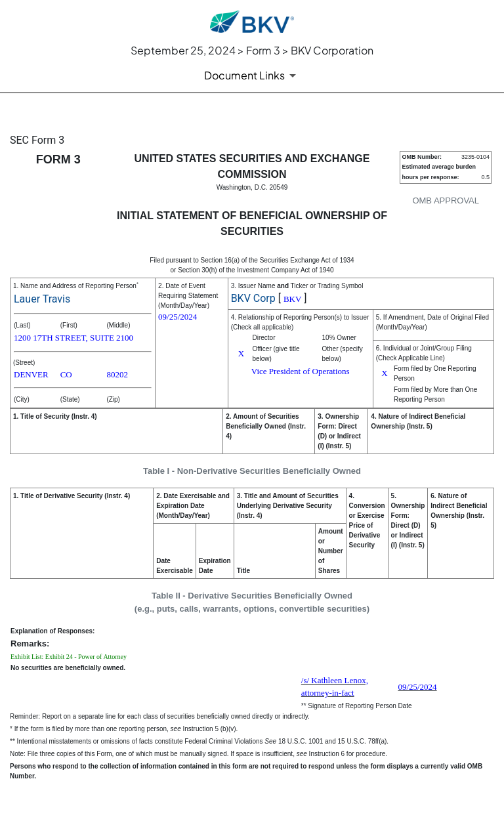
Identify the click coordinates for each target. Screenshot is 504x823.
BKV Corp (253, 298)
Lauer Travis (42, 299)
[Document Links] (252, 75)
